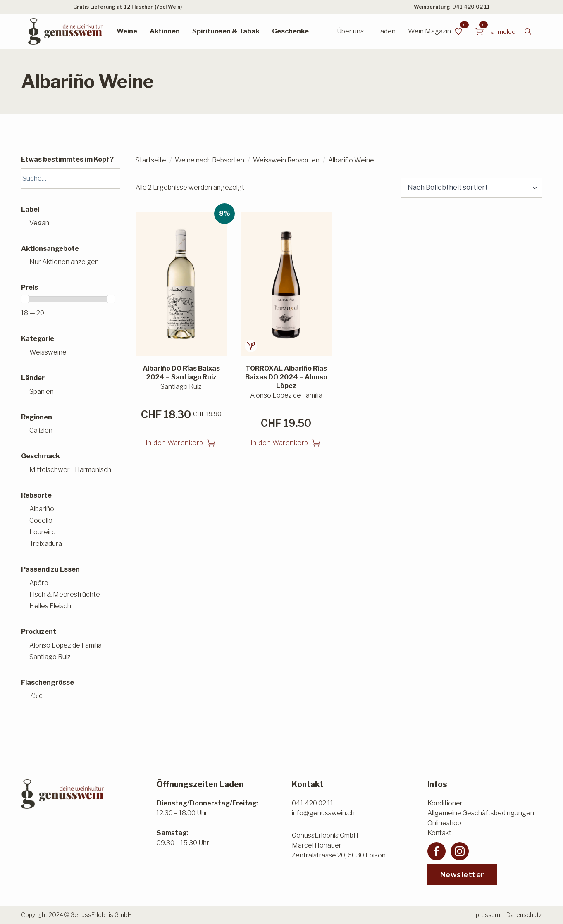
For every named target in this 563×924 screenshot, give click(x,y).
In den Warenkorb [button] (174, 443)
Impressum (485, 915)
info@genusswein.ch (323, 813)
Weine (127, 31)
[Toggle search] (528, 31)
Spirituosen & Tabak (226, 31)
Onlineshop (444, 823)
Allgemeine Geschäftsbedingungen (481, 813)
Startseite (151, 160)
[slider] (25, 299)
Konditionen (446, 803)
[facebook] (437, 851)
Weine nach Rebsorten (210, 160)
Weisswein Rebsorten (286, 160)
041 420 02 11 (471, 7)
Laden (386, 31)
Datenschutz (524, 915)
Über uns (350, 31)
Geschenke (290, 31)
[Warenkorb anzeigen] (480, 31)
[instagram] (460, 851)
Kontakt (439, 833)
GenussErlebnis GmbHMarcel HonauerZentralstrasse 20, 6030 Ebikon (339, 845)
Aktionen (165, 31)
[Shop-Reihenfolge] (471, 188)
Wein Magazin (429, 31)
